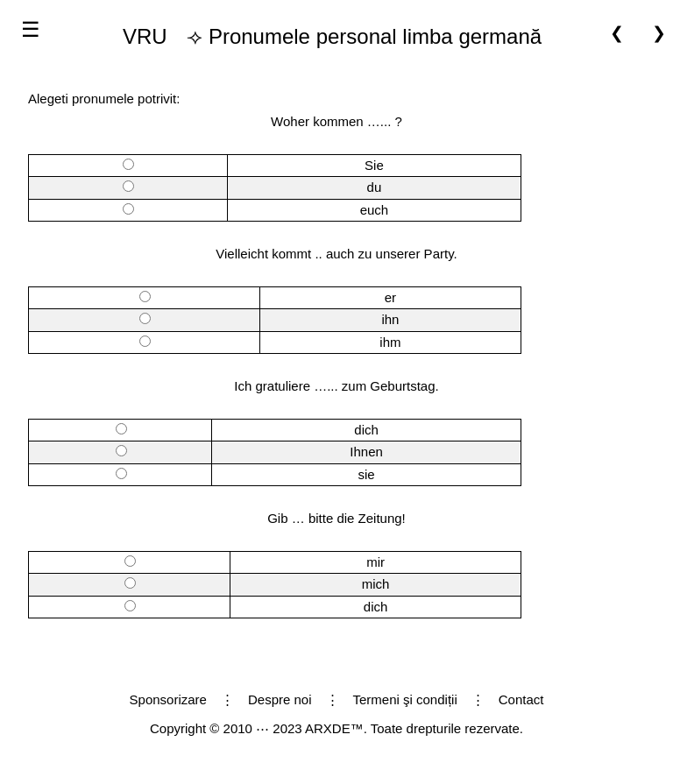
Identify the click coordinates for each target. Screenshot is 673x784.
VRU (145, 36)
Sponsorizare (168, 699)
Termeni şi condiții (405, 699)
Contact (521, 699)
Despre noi (280, 699)
